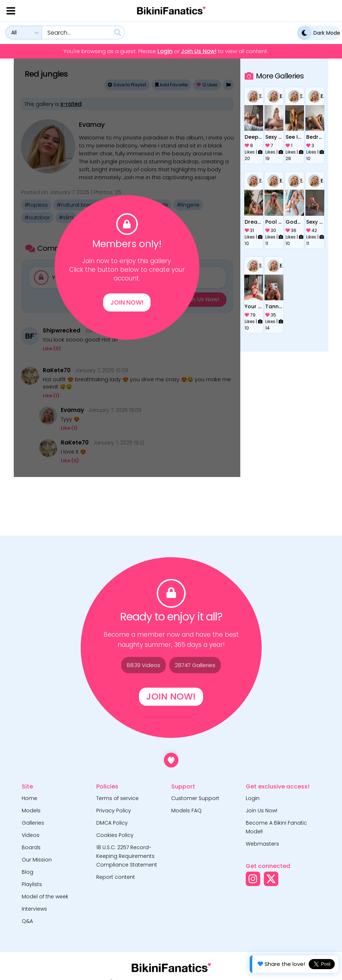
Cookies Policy (115, 835)
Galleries (33, 823)
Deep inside (254, 137)
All (14, 33)
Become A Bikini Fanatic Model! (276, 827)
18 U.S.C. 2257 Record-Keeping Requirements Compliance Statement (127, 856)
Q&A (27, 921)
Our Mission (37, 860)
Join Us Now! (199, 51)
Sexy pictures (274, 137)
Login (165, 51)
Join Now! (127, 302)
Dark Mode (319, 33)
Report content (116, 877)
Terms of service (117, 798)
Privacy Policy (114, 811)
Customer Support (195, 798)
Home (29, 798)
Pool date (274, 222)
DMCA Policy (112, 823)
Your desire (254, 306)
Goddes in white (294, 222)
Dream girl (254, 222)
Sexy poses (315, 222)
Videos (31, 835)
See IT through (294, 137)
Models (31, 811)
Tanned (274, 306)
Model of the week (45, 897)
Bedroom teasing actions (315, 137)
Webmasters (262, 844)
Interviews (34, 909)
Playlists (32, 884)
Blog (28, 872)
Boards (31, 847)
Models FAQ (186, 811)
